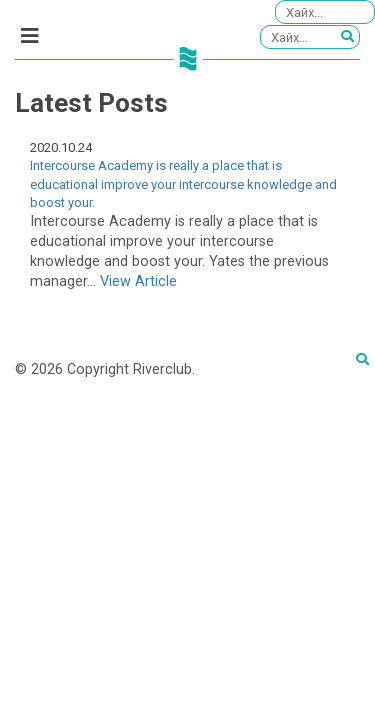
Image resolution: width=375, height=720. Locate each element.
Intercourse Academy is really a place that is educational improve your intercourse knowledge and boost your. (183, 183)
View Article (138, 281)
